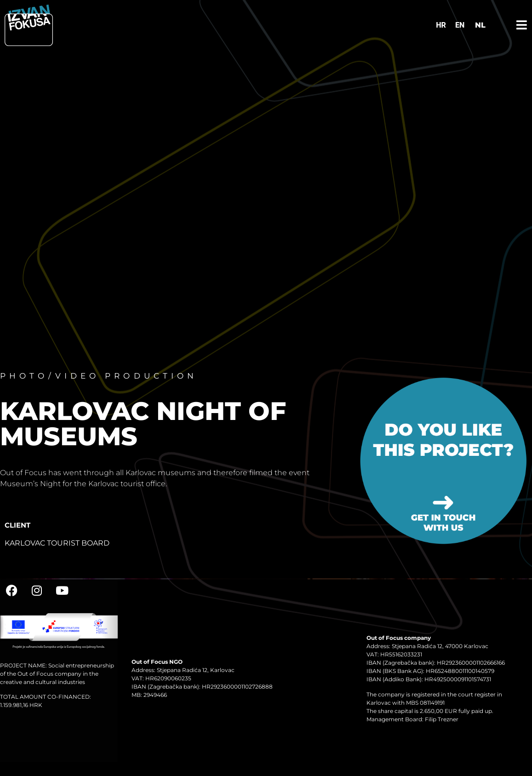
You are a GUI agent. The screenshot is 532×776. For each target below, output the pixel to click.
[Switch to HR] (441, 25)
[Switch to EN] (460, 25)
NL (480, 25)
